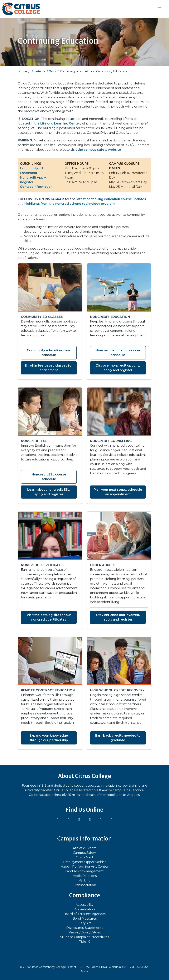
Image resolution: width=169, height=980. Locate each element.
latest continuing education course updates (111, 199)
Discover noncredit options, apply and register (118, 368)
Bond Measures (85, 919)
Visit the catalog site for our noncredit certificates (49, 617)
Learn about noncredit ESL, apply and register (49, 492)
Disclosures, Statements (85, 928)
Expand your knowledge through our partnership (49, 738)
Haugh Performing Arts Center (85, 867)
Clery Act (85, 923)
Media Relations (84, 876)
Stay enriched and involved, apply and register (118, 617)
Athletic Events (84, 848)
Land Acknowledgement (84, 871)
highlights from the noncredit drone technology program (70, 204)
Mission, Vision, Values (84, 932)
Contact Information (36, 187)
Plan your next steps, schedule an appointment (118, 492)
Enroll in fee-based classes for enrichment (49, 368)
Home (23, 71)
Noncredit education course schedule (118, 353)
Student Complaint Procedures (84, 937)
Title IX (84, 942)
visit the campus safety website (96, 150)
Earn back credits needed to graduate (118, 738)
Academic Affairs (44, 71)
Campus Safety (84, 853)
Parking (85, 880)
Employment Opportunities (85, 862)
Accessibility (85, 905)
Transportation (85, 885)
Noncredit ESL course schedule (49, 477)
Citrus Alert (85, 857)
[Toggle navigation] (160, 9)
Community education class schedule (49, 353)
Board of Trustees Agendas (84, 914)
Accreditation (85, 909)
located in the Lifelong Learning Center (49, 123)
